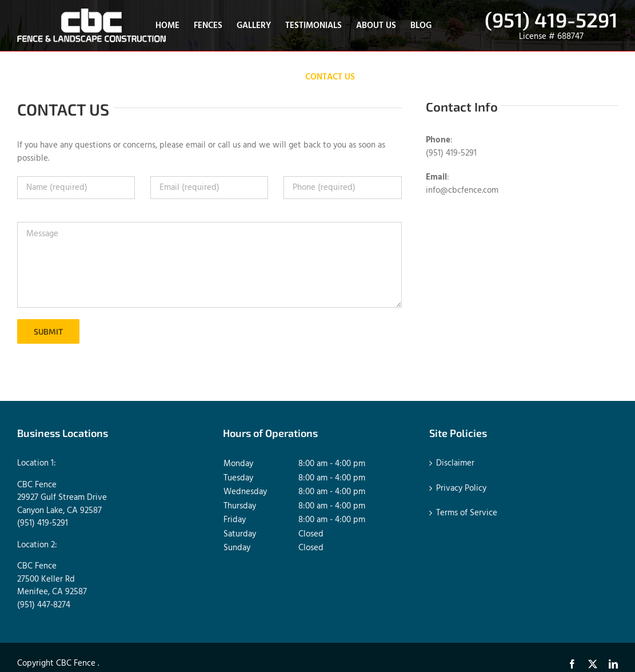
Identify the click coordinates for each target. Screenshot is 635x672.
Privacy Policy (461, 489)
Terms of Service (467, 513)
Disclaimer (455, 464)
